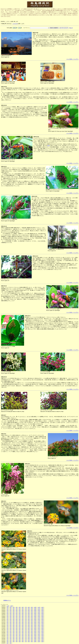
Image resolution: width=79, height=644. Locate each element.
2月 (10, 607)
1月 (7, 607)
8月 (29, 607)
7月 (26, 607)
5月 (20, 607)
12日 (48, 146)
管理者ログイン (7, 600)
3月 (14, 607)
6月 (23, 607)
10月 (35, 607)
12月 (11, 606)
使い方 (71, 28)
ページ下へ (76, 59)
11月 (8, 606)
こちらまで (15, 24)
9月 (32, 607)
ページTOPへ (70, 59)
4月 (17, 607)
